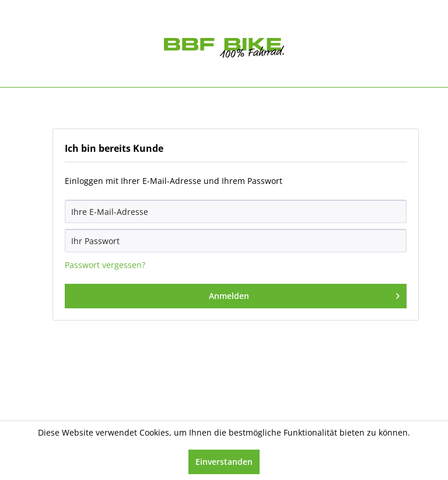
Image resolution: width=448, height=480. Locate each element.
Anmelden (304, 294)
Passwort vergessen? (105, 265)
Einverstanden (224, 462)
